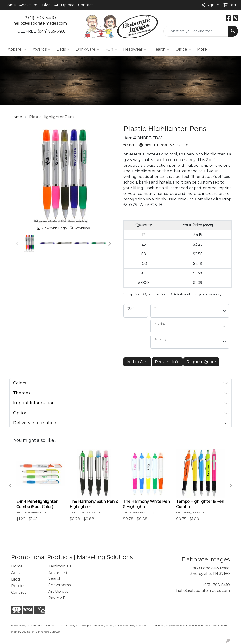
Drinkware (88, 49)
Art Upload (65, 5)
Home (10, 5)
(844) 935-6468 (52, 31)
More (204, 49)
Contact (86, 5)
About (25, 5)
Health (161, 49)
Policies (18, 586)
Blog (47, 5)
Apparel (17, 49)
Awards (42, 49)
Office (183, 49)
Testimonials (60, 566)
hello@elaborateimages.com (40, 23)
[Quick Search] (196, 31)
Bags (63, 49)
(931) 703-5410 (40, 18)
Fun (111, 49)
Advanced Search (58, 576)
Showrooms (59, 585)
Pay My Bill (59, 598)
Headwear (135, 49)
